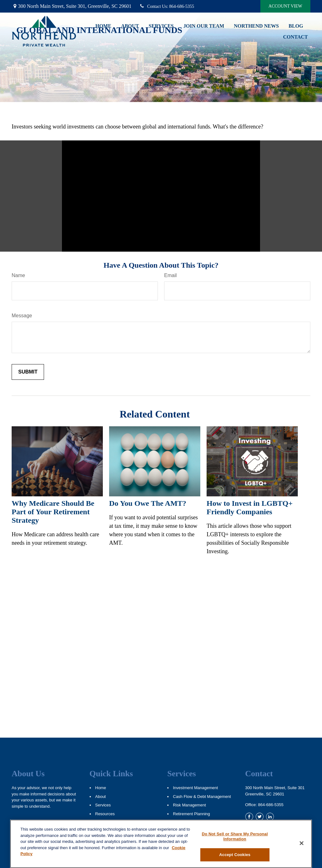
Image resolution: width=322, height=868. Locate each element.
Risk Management (189, 805)
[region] (161, 844)
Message (22, 316)
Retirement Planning (192, 814)
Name (18, 275)
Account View (285, 6)
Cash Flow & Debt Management (202, 797)
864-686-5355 (167, 6)
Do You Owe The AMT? (148, 503)
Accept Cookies (235, 855)
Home (101, 788)
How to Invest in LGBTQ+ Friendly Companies (250, 508)
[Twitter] (260, 817)
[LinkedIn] (270, 817)
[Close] (302, 843)
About (101, 797)
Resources (105, 814)
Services (103, 805)
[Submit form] (28, 372)
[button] (103, 26)
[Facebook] (249, 817)
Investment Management (195, 788)
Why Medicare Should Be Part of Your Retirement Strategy (53, 512)
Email (170, 275)
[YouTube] (280, 817)
